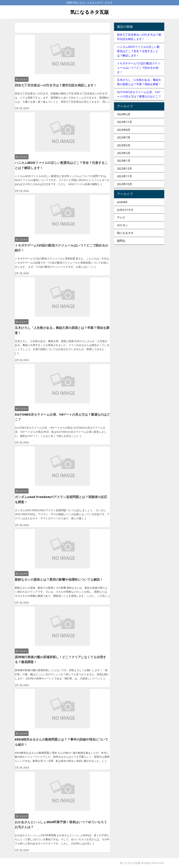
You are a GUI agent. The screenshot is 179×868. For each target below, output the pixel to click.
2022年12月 (124, 168)
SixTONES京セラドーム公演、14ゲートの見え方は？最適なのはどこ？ (62, 417)
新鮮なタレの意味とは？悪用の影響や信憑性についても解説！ (59, 579)
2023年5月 (124, 145)
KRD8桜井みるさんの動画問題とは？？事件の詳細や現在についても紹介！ (61, 742)
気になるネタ (22, 79)
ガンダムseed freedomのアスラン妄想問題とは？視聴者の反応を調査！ (61, 499)
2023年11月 (124, 122)
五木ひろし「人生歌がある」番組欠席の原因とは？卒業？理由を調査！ (62, 330)
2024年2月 (124, 114)
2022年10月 (124, 184)
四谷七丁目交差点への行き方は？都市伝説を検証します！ (56, 85)
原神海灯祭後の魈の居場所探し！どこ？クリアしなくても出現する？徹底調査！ (60, 660)
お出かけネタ (125, 210)
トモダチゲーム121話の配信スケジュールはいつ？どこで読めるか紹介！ (62, 248)
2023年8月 (124, 130)
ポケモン (122, 225)
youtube (122, 202)
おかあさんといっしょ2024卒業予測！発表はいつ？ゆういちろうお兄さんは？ (61, 825)
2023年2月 (124, 153)
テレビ (121, 217)
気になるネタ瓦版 (89, 12)
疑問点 (121, 241)
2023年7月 (124, 137)
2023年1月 (124, 161)
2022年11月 (124, 176)
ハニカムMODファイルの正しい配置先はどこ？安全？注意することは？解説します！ (61, 165)
